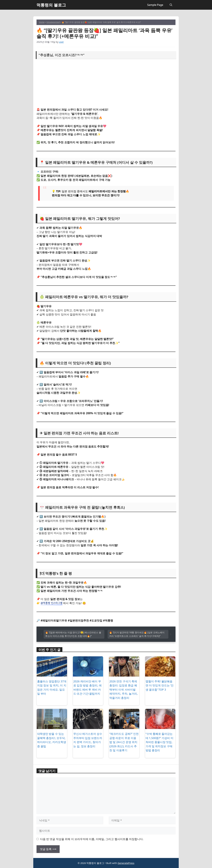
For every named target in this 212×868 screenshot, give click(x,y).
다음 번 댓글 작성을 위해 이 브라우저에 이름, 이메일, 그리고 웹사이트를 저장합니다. (92, 839)
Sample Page (155, 5)
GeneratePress (126, 863)
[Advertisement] (106, 84)
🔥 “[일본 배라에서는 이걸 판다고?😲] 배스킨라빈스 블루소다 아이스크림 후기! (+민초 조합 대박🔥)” (73, 634)
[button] (171, 5)
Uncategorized (53, 22)
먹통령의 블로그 (51, 5)
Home (42, 22)
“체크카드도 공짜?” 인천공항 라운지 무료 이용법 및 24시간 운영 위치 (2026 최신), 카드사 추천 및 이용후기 (124, 742)
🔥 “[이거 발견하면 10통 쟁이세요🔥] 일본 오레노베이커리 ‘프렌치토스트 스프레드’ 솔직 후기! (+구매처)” (137, 634)
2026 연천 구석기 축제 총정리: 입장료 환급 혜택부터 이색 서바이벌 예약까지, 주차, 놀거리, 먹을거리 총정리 (124, 690)
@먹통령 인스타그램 (51, 603)
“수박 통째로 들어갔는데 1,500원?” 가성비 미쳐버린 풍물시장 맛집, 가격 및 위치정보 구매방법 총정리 (159, 742)
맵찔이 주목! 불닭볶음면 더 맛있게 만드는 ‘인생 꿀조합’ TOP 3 (160, 685)
